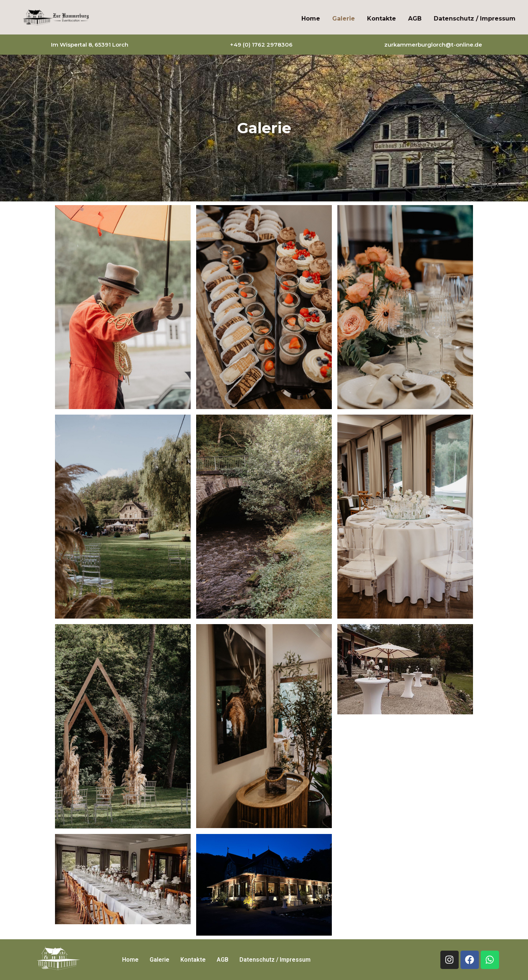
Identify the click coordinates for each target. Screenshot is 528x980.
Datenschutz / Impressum (475, 19)
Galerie (344, 19)
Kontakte (382, 19)
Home (311, 19)
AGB (415, 19)
